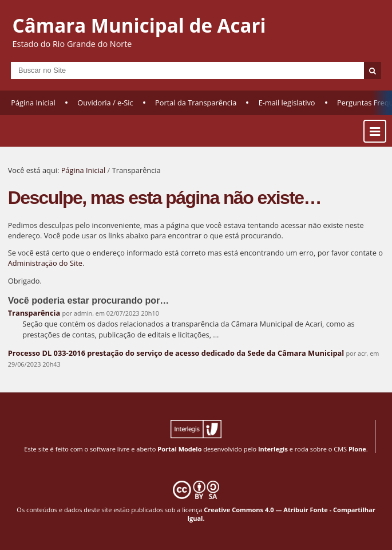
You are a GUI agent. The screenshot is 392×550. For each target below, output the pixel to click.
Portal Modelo (179, 449)
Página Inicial (33, 103)
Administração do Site (45, 263)
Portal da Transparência (196, 103)
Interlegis (273, 449)
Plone (357, 449)
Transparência (34, 313)
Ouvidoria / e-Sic (105, 103)
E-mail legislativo (287, 103)
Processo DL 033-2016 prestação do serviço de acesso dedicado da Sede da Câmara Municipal (176, 353)
